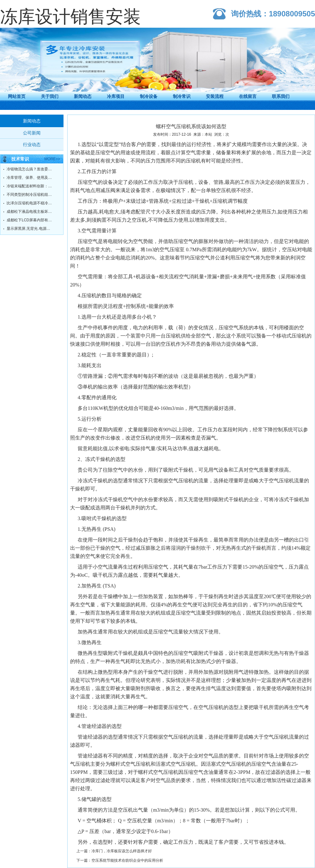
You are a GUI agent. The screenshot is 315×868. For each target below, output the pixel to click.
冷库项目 (116, 96)
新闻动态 (83, 96)
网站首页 (17, 96)
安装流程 (215, 96)
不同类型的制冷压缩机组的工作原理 (30, 195)
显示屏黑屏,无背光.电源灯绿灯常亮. (30, 229)
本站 (208, 134)
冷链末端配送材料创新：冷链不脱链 (30, 186)
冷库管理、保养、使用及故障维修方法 (30, 178)
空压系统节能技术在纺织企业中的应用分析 (127, 860)
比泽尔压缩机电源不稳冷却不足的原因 (30, 203)
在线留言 (248, 96)
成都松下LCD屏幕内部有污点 (30, 220)
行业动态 (32, 145)
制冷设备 (149, 96)
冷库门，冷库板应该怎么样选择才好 (122, 851)
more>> (52, 159)
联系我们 (281, 96)
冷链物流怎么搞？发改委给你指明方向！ (30, 169)
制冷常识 (182, 96)
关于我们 (50, 96)
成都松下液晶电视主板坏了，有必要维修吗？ (30, 212)
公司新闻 (32, 133)
